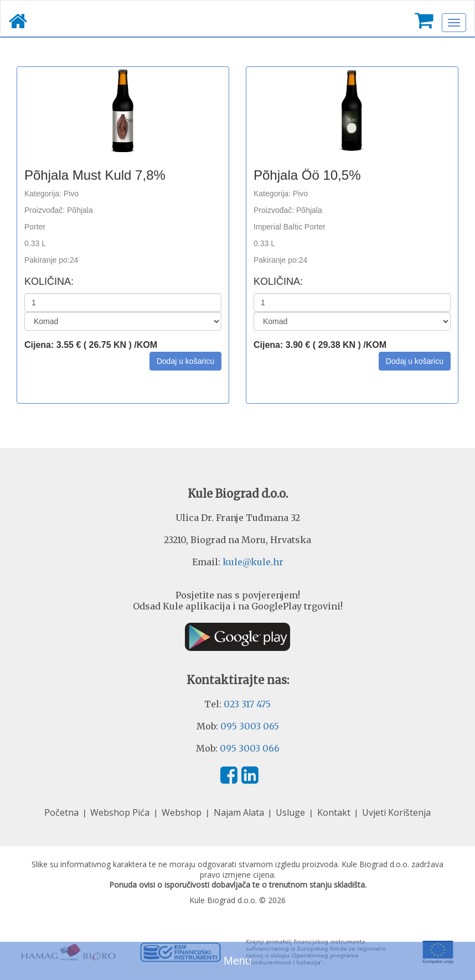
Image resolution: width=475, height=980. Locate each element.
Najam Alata (240, 812)
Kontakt (335, 812)
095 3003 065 (250, 726)
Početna (63, 812)
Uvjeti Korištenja (396, 812)
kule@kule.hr (253, 562)
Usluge (291, 812)
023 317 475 (247, 704)
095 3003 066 (250, 748)
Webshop (183, 812)
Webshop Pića (121, 812)
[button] (185, 361)
